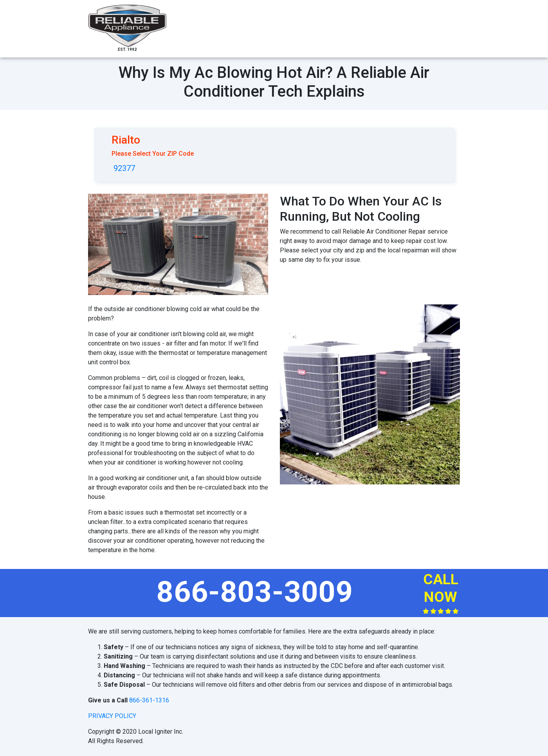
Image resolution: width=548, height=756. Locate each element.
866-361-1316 (149, 700)
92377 (124, 168)
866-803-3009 (255, 592)
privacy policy (112, 716)
